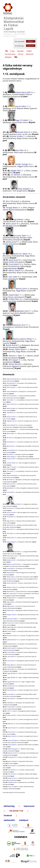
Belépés (31, 41)
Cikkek (29, 51)
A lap (12, 51)
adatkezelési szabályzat (16, 820)
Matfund (30, 54)
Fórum (21, 54)
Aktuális (20, 51)
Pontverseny (10, 54)
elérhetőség (9, 806)
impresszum (29, 806)
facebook (8, 815)
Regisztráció (31, 46)
